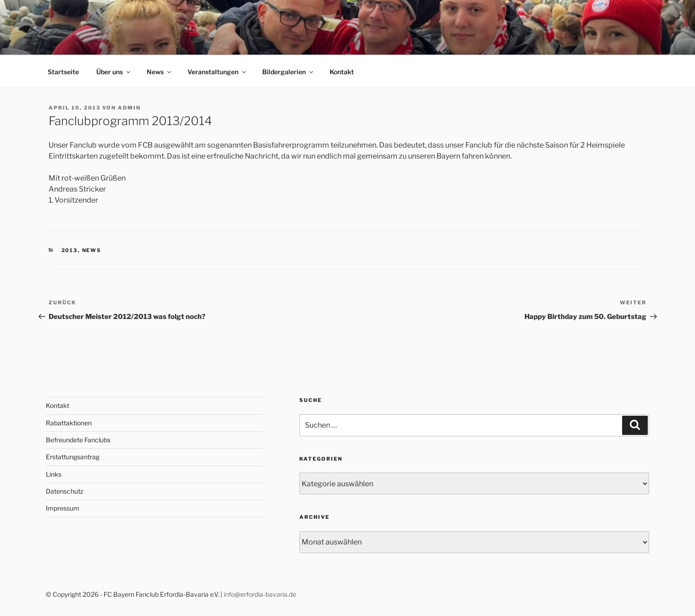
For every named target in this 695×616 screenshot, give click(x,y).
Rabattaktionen (69, 423)
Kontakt (342, 72)
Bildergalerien (288, 72)
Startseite (63, 72)
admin (129, 108)
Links (54, 474)
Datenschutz (65, 491)
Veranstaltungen (217, 72)
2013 (70, 250)
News (160, 72)
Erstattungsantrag (73, 457)
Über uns (114, 72)
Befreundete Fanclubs (78, 440)
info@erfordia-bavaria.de (260, 594)
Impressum (63, 508)
